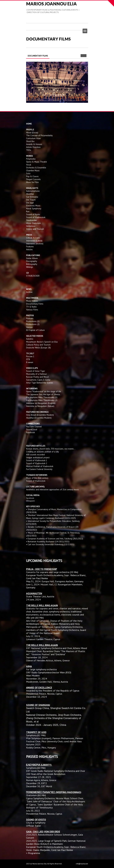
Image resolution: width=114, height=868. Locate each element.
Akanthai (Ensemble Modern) (39, 418)
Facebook (30, 432)
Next (85, 56)
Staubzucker (31, 220)
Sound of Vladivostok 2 (37, 463)
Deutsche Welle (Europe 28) (38, 348)
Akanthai (30, 194)
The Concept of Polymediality (39, 135)
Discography (32, 261)
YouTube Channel (34, 427)
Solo (28, 173)
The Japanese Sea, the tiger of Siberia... (44, 394)
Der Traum (31, 200)
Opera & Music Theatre (37, 162)
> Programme (33, 853)
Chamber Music (33, 170)
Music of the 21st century (37, 478)
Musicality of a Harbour (36, 374)
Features (30, 247)
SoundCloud (32, 429)
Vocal (29, 165)
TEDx (29, 150)
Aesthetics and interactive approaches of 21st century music (53, 489)
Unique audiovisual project (38, 457)
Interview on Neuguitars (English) (41, 403)
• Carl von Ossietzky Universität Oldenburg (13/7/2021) (50, 544)
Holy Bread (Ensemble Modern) (40, 415)
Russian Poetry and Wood (37, 377)
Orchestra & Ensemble (36, 168)
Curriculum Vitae (33, 138)
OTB (28, 359)
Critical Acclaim (33, 238)
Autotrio (30, 339)
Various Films (32, 310)
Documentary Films (35, 304)
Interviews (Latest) (34, 241)
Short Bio (30, 141)
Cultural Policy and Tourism (38, 345)
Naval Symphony (34, 208)
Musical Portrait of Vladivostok (40, 466)
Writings (30, 267)
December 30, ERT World (39, 786)
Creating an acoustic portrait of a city (42, 452)
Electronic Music (33, 206)
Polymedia (31, 159)
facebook (30, 498)
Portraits (30, 318)
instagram (31, 501)
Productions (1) (33, 321)
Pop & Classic (32, 176)
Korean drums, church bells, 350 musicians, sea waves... (51, 449)
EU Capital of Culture (35, 330)
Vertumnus (31, 226)
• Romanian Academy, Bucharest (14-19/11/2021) (48, 541)
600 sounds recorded (35, 455)
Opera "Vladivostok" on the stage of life (44, 391)
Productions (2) (33, 324)
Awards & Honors (34, 144)
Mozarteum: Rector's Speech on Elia (42, 342)
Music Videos (32, 301)
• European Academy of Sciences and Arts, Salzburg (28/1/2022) (55, 539)
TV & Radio (31, 307)
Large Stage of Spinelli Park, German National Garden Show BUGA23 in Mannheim (56, 842)
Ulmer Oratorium (33, 223)
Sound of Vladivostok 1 (37, 460)
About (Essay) (32, 132)
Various (29, 327)
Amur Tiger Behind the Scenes (40, 383)
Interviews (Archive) (35, 244)
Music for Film (32, 182)
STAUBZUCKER (33, 276)
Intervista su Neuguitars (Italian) (40, 406)
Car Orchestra (32, 197)
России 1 (30, 356)
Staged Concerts (33, 179)
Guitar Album (32, 258)
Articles (29, 249)
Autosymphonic (33, 191)
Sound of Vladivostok (36, 217)
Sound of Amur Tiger (35, 371)
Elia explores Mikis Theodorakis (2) (42, 400)
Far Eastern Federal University (39, 469)
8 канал (30, 362)
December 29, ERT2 (37, 783)
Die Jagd (30, 203)
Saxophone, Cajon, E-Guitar (38, 380)
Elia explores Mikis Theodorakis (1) (42, 397)
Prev (82, 56)
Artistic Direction (33, 147)
